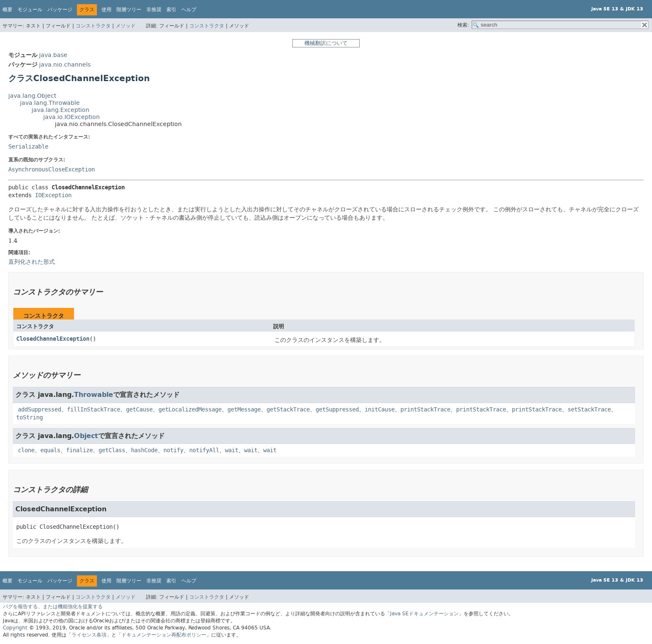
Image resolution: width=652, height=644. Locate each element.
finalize (79, 450)
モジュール (30, 10)
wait (232, 450)
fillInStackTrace (94, 410)
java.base (53, 55)
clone (26, 450)
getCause (139, 410)
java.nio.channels (65, 65)
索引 (171, 10)
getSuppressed (337, 410)
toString (30, 417)
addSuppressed (40, 410)
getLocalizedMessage (190, 410)
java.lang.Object (32, 96)
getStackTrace (288, 410)
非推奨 (154, 10)
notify (173, 450)
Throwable (94, 395)
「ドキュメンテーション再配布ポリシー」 (164, 635)
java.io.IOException (72, 117)
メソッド (126, 26)
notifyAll (204, 450)
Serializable (28, 147)
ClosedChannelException (53, 339)
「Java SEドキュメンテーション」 (424, 614)
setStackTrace (589, 410)
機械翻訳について (326, 43)
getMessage (244, 410)
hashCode (144, 450)
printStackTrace (425, 410)
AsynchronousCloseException (52, 170)
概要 (7, 10)
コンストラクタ (93, 26)
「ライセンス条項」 (89, 635)
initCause (380, 410)
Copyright (15, 628)
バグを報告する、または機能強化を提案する (53, 607)
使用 (106, 10)
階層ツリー (129, 10)
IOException (53, 195)
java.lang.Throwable (50, 103)
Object (86, 436)
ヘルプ (189, 10)
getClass (112, 450)
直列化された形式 (32, 262)
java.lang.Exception (61, 110)
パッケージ (60, 10)
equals (50, 450)
